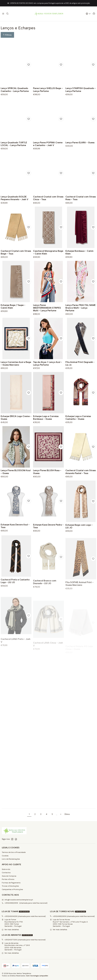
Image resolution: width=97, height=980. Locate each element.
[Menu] (3, 14)
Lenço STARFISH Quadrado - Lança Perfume (81, 90)
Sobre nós (6, 869)
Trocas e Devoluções (10, 886)
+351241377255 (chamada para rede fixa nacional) (24, 940)
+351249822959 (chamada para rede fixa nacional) (72, 916)
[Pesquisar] (7, 14)
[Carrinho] (94, 14)
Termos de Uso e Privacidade (14, 852)
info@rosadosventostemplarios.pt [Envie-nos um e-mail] (17, 900)
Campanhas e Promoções (12, 889)
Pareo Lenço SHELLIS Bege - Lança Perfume (48, 90)
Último (67, 814)
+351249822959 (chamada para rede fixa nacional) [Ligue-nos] (25, 903)
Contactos (6, 873)
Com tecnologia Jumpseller (37, 976)
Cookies (5, 856)
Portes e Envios (8, 879)
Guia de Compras (9, 876)
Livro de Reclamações (11, 859)
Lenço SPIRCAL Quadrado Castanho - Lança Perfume (15, 90)
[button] (7, 35)
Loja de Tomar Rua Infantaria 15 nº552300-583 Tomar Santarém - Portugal (12, 923)
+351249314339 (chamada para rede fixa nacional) (24, 916)
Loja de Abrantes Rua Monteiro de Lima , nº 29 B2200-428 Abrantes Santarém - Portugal (16, 946)
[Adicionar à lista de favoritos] (29, 65)
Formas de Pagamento (11, 883)
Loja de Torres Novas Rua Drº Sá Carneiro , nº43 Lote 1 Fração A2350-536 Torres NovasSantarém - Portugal (69, 923)
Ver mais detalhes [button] (10, 930)
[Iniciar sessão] (88, 14)
